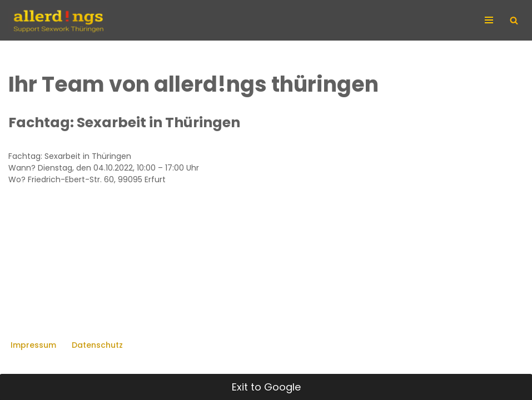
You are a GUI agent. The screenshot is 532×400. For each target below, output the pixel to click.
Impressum (33, 345)
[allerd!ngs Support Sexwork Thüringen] (58, 20)
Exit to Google (266, 387)
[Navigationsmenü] (490, 20)
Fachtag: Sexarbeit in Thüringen (124, 122)
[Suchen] (514, 20)
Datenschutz (97, 345)
